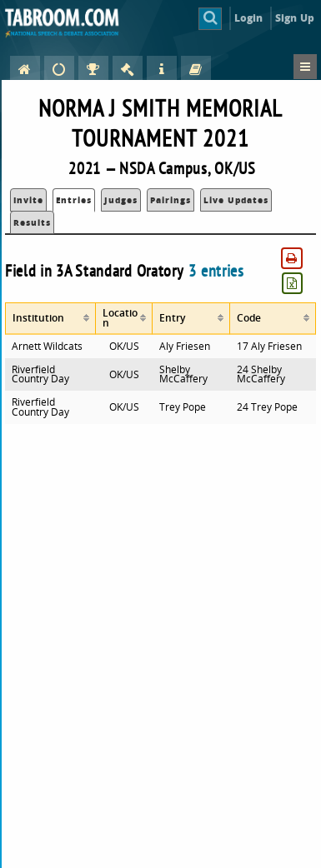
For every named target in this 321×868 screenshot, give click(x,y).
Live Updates (236, 200)
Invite (28, 200)
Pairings (171, 200)
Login (249, 18)
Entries (74, 200)
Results (32, 222)
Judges (121, 200)
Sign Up (295, 18)
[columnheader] (50, 319)
